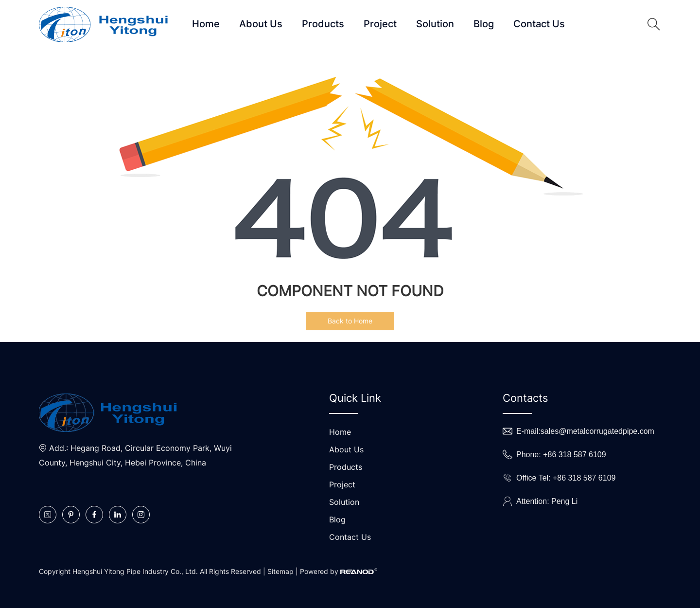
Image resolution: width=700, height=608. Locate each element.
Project (380, 24)
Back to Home (350, 321)
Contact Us (539, 24)
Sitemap (280, 571)
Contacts (525, 398)
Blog (484, 24)
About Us (261, 24)
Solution (435, 24)
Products (323, 24)
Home (206, 24)
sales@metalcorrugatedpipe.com (597, 431)
